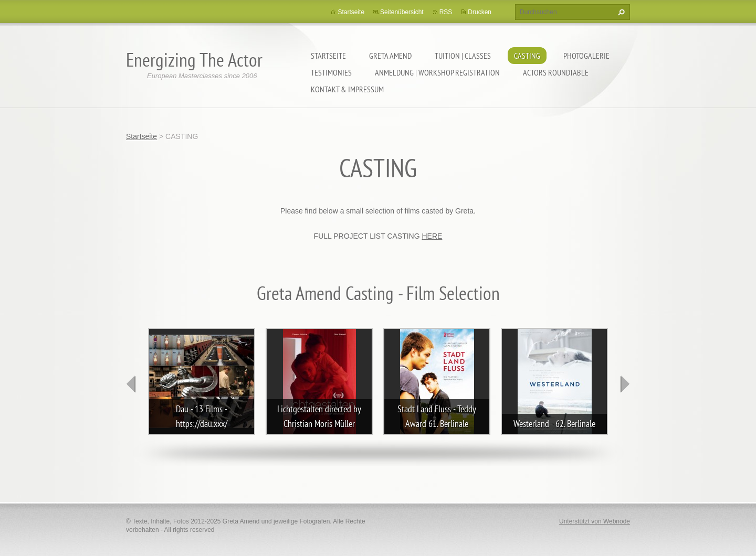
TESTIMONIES (331, 72)
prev (131, 384)
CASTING (527, 56)
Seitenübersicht (402, 12)
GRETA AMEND (390, 56)
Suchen (620, 12)
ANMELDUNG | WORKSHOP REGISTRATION (437, 72)
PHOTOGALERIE (586, 56)
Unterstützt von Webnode (595, 521)
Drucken (480, 12)
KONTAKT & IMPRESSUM (347, 89)
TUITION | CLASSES (463, 56)
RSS (446, 12)
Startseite (328, 56)
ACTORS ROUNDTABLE (556, 72)
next (625, 384)
